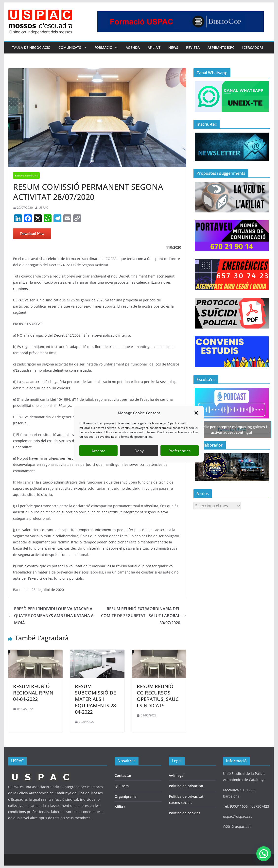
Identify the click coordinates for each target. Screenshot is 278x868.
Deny (139, 451)
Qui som (122, 786)
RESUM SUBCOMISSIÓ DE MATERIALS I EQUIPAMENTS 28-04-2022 (96, 699)
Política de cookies (185, 813)
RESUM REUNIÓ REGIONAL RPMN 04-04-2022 (33, 693)
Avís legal (177, 775)
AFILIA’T (154, 47)
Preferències (180, 451)
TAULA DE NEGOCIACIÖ (31, 47)
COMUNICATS (70, 47)
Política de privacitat (186, 786)
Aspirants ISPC (221, 47)
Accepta (98, 451)
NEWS (173, 47)
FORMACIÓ (103, 47)
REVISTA (193, 47)
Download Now (32, 234)
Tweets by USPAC (232, 429)
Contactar (123, 775)
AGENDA (133, 47)
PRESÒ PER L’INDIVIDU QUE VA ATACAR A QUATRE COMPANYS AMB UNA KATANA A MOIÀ (51, 616)
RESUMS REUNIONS (26, 175)
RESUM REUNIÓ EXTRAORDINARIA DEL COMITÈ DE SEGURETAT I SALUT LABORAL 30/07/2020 (144, 616)
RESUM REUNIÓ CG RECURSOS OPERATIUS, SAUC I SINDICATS (158, 696)
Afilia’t (120, 807)
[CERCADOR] (253, 47)
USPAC (43, 208)
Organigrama (126, 796)
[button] (196, 413)
